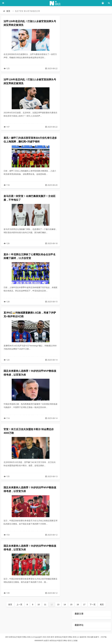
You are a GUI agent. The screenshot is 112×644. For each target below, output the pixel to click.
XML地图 (90, 637)
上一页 (19, 605)
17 (84, 605)
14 (65, 605)
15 (71, 605)
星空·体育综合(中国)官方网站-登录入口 (20, 637)
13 (58, 605)
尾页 (102, 605)
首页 (8, 11)
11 (45, 605)
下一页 (93, 605)
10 (39, 605)
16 (78, 605)
